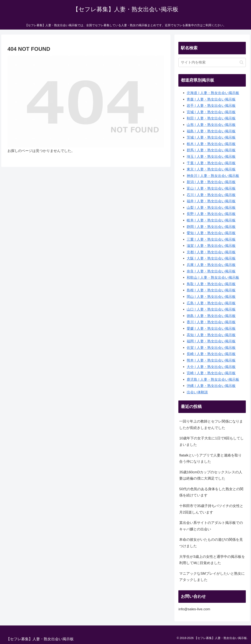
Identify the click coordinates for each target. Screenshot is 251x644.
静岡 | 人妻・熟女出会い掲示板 (211, 227)
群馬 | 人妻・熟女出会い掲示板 (211, 150)
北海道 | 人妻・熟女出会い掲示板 (213, 93)
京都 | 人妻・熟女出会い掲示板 (211, 252)
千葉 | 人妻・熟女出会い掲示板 (211, 163)
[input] (212, 62)
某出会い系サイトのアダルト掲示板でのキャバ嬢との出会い (211, 526)
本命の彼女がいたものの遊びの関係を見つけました (211, 543)
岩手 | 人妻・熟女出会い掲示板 (211, 106)
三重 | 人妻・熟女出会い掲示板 (211, 239)
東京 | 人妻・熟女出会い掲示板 (211, 169)
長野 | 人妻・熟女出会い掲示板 (211, 214)
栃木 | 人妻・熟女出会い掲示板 (211, 144)
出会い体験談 (197, 392)
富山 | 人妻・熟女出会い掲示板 (211, 188)
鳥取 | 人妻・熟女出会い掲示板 (211, 284)
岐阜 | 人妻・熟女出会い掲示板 (211, 220)
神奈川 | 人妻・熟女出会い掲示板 (213, 176)
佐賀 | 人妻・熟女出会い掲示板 (211, 348)
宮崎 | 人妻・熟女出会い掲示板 (211, 373)
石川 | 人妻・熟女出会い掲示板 (211, 195)
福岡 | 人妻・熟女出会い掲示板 (211, 341)
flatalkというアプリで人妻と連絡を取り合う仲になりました (210, 459)
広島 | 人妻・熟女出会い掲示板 (211, 303)
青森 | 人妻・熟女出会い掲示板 (211, 99)
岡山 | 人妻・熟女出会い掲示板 (211, 297)
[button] (242, 62)
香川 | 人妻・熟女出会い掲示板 (211, 322)
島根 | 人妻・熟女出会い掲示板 (211, 290)
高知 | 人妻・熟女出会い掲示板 (211, 335)
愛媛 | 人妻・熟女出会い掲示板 (211, 329)
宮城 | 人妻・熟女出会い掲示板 (211, 112)
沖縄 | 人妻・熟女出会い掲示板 (211, 386)
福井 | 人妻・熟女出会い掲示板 (211, 201)
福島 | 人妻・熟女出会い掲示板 (211, 131)
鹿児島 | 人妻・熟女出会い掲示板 (213, 380)
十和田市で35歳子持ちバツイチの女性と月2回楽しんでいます (211, 509)
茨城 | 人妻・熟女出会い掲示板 (211, 137)
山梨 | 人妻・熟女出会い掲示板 (211, 208)
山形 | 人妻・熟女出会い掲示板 (211, 125)
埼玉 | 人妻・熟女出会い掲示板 (211, 157)
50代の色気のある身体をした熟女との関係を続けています (211, 492)
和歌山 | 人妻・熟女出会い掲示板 (213, 278)
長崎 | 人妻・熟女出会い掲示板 (211, 354)
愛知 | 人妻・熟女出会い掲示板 (211, 233)
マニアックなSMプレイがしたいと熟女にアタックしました (212, 577)
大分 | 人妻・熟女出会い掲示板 (211, 367)
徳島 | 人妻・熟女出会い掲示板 (211, 316)
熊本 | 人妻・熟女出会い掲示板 (211, 360)
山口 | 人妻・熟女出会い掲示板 (211, 309)
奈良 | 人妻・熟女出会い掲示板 (211, 271)
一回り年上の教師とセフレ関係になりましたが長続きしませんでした (211, 425)
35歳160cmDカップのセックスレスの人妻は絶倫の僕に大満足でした (211, 475)
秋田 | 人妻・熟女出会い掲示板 (211, 118)
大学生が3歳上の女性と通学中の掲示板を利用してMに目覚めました (212, 560)
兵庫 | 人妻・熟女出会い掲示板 (211, 265)
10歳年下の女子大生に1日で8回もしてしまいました (211, 441)
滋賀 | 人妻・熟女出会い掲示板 (211, 246)
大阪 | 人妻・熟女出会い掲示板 (211, 258)
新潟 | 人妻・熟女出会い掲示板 (211, 182)
